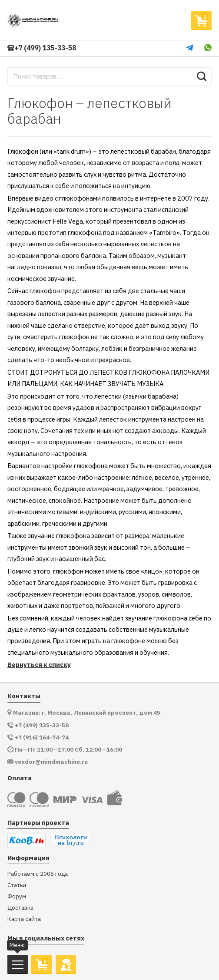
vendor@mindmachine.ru (51, 762)
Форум (17, 896)
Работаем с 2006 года (38, 874)
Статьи (17, 885)
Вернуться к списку (39, 665)
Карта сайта (24, 919)
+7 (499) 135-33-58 (42, 48)
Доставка (20, 908)
